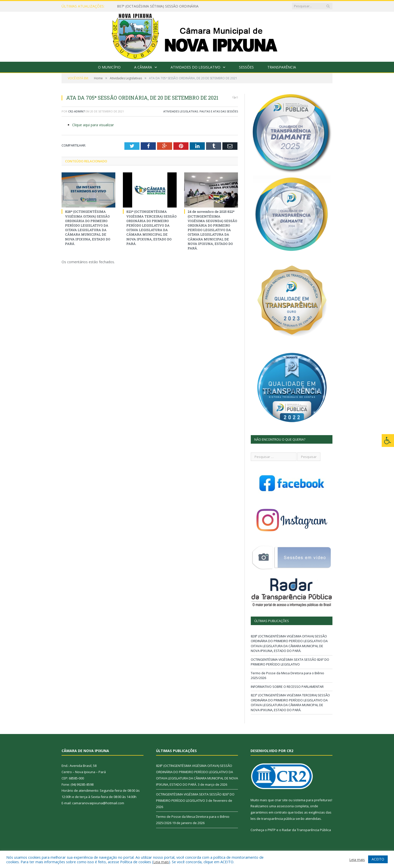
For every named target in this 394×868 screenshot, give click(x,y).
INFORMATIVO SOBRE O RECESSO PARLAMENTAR (287, 687)
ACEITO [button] (378, 859)
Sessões (246, 67)
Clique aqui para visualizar (93, 125)
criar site (281, 800)
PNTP (272, 830)
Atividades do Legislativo (195, 67)
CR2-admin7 (76, 111)
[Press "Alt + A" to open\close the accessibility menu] (388, 441)
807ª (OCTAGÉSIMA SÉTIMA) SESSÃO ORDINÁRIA (158, 6)
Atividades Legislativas (181, 111)
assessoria (285, 806)
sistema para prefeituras (312, 800)
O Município (109, 67)
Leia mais (161, 862)
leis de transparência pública (273, 819)
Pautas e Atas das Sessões (219, 111)
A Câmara (143, 67)
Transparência (282, 67)
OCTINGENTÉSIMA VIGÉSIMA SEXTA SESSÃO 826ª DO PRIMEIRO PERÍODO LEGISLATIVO (290, 662)
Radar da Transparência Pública (306, 830)
